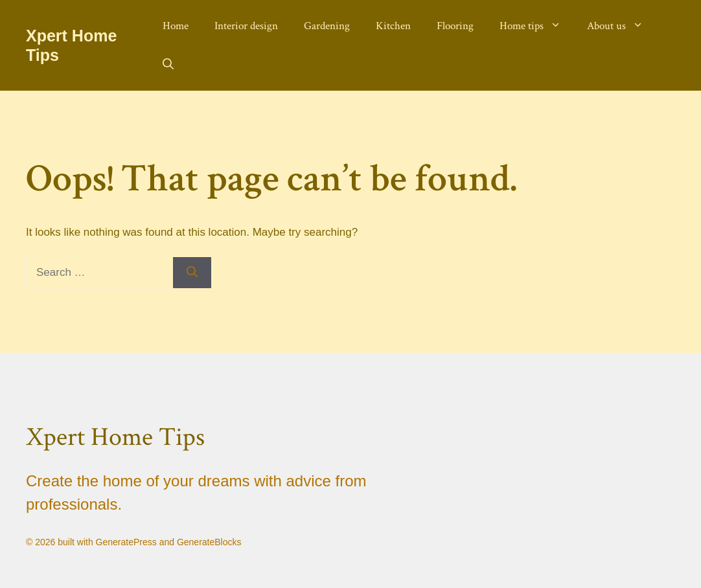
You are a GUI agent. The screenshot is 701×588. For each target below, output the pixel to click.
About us (622, 26)
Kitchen (393, 26)
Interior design (246, 26)
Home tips (537, 26)
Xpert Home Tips (115, 437)
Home (176, 26)
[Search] (192, 273)
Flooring (455, 26)
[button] (168, 65)
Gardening (327, 26)
